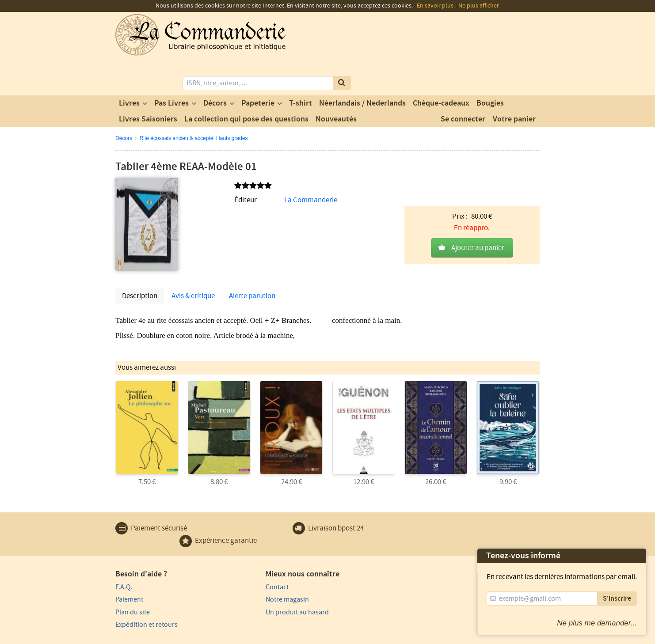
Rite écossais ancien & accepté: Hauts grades (194, 102)
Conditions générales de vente (278, 636)
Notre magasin (245, 563)
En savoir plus (435, 6)
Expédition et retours (147, 588)
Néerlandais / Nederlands (362, 68)
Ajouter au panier (478, 184)
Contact (235, 550)
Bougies (490, 68)
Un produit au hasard (255, 575)
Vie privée (128, 636)
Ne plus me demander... (597, 623)
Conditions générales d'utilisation (189, 636)
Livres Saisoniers (148, 83)
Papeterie (258, 68)
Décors (215, 68)
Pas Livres (171, 68)
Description (140, 260)
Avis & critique (193, 260)
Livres (129, 68)
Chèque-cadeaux (441, 68)
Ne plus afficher (479, 6)
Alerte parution (252, 260)
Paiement (129, 563)
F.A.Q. (124, 550)
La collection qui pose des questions (246, 83)
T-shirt (301, 68)
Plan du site (133, 575)
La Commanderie (264, 164)
